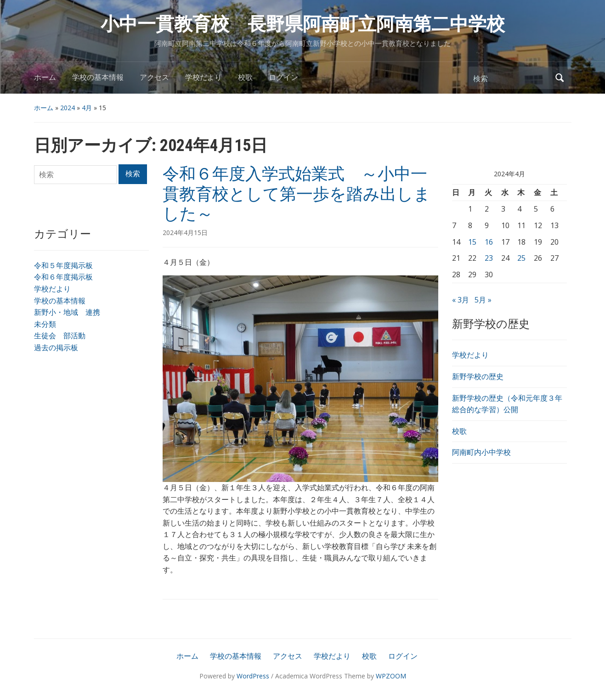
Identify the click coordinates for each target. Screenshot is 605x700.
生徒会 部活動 (60, 336)
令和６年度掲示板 (63, 277)
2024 (68, 108)
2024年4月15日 (185, 232)
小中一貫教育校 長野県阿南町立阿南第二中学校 (303, 24)
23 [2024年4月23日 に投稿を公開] (489, 258)
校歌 (245, 77)
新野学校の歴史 (478, 376)
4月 (87, 108)
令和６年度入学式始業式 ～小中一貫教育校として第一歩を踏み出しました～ (297, 194)
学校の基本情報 (98, 77)
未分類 (45, 324)
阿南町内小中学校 (481, 452)
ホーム (45, 77)
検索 (560, 78)
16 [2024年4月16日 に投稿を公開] (489, 242)
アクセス (154, 77)
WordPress (253, 676)
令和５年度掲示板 (63, 265)
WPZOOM (391, 676)
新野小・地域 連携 (67, 312)
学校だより (204, 77)
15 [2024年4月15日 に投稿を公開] (472, 242)
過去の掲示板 (56, 347)
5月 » (483, 300)
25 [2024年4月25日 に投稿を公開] (521, 258)
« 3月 (461, 300)
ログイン (283, 77)
